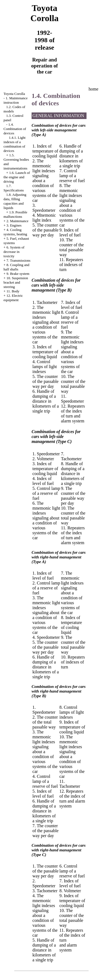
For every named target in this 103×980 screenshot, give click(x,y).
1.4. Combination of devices (15, 129)
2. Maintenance (17, 221)
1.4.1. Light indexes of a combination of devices (15, 144)
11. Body (13, 291)
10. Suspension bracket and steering (16, 282)
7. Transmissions (18, 260)
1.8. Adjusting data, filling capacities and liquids (15, 201)
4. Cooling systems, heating (15, 232)
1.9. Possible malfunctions (15, 214)
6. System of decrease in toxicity (14, 252)
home (94, 89)
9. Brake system (18, 274)
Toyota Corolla (14, 94)
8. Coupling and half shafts (16, 267)
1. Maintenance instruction (16, 100)
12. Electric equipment (13, 298)
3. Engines (14, 225)
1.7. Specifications (14, 188)
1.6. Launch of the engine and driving (17, 177)
